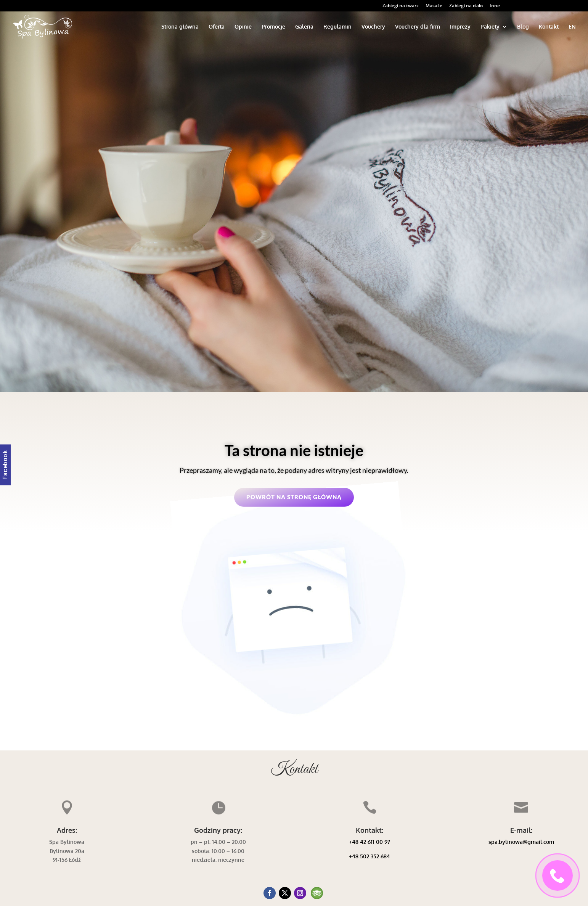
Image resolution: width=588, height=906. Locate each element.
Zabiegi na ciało (466, 6)
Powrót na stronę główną (294, 497)
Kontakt (549, 27)
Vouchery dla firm (418, 27)
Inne (495, 6)
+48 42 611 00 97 (370, 842)
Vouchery (373, 27)
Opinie (243, 27)
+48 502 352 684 (370, 856)
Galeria (304, 27)
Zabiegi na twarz (401, 6)
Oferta (217, 27)
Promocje (273, 27)
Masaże (434, 6)
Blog (523, 27)
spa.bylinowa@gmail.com (521, 842)
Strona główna (180, 27)
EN (572, 27)
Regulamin (337, 27)
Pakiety (490, 27)
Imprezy (460, 27)
